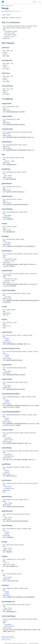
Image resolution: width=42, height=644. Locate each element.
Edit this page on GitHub (8, 635)
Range (8, 38)
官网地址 (8, 15)
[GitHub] (34, 2)
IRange (7, 146)
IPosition (8, 133)
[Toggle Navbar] (40, 2)
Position (9, 190)
